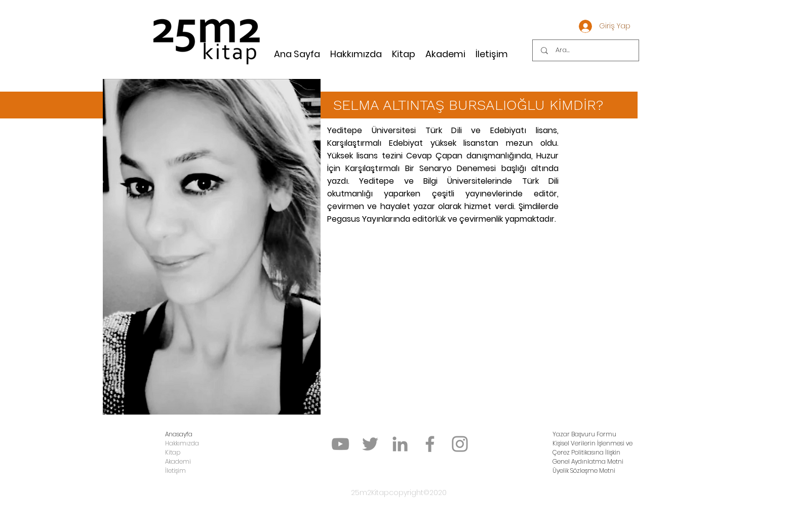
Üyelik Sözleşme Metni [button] (584, 470)
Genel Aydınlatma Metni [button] (588, 461)
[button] (584, 434)
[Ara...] (586, 50)
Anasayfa (179, 434)
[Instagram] (460, 444)
